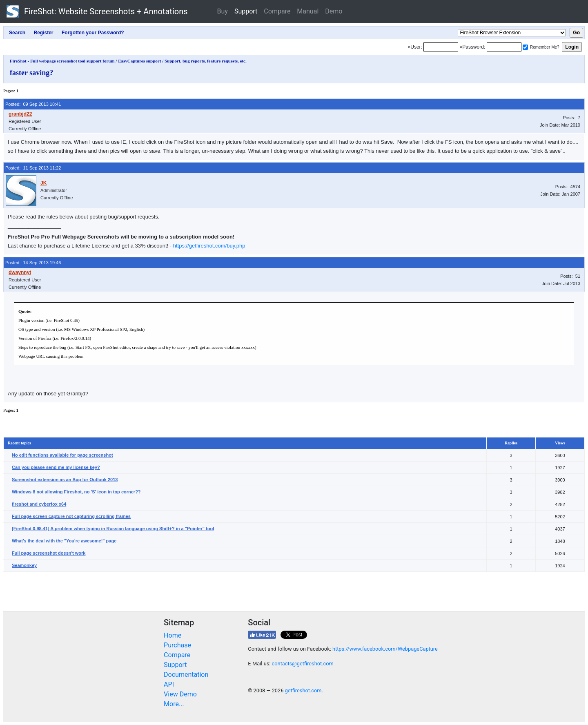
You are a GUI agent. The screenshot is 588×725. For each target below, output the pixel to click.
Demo (334, 11)
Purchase (177, 645)
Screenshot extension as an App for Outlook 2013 (65, 480)
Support (246, 11)
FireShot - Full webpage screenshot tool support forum (62, 61)
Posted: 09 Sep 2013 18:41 (33, 104)
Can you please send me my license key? (56, 467)
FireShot (97, 11)
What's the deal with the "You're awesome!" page (64, 541)
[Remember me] (525, 47)
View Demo (180, 694)
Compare (277, 11)
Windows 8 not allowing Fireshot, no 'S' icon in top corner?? (76, 492)
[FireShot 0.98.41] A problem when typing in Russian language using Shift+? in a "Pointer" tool (113, 529)
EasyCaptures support (139, 61)
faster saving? (31, 73)
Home (173, 635)
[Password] (504, 47)
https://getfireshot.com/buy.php (209, 246)
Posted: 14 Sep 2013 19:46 (33, 263)
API (169, 684)
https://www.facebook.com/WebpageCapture (385, 649)
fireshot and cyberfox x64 (39, 504)
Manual (308, 11)
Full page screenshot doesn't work (49, 553)
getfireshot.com (303, 690)
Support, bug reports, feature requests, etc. (206, 61)
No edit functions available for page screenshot (62, 455)
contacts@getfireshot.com (303, 664)
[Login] (441, 47)
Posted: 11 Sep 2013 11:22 (33, 168)
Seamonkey (24, 565)
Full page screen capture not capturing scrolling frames (71, 516)
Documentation (186, 675)
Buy (223, 11)
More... (174, 704)
